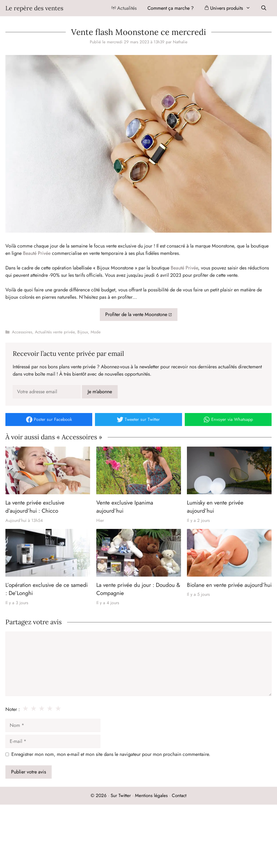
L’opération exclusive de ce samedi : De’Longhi (47, 589)
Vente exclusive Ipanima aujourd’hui (125, 507)
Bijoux (83, 332)
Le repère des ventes (34, 8)
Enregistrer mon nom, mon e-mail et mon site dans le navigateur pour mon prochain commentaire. (111, 754)
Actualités (124, 8)
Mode (96, 332)
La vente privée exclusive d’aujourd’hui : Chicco (35, 507)
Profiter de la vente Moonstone (136, 314)
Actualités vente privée (55, 332)
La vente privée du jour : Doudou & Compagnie (138, 589)
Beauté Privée (37, 253)
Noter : (13, 709)
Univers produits (230, 8)
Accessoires (22, 332)
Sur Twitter (121, 795)
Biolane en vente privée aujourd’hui (229, 585)
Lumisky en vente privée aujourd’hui (215, 507)
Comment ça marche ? (171, 8)
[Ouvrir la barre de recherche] (264, 8)
